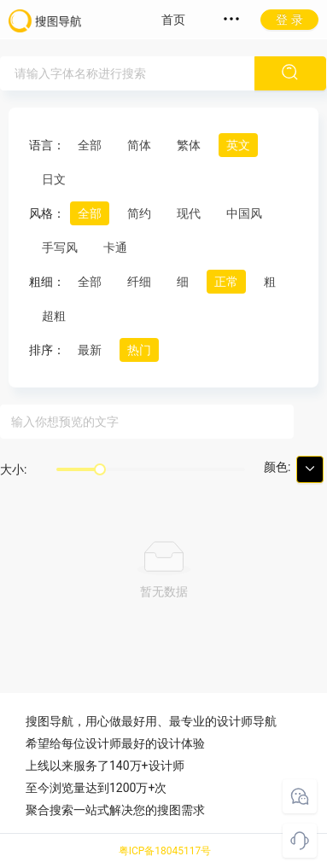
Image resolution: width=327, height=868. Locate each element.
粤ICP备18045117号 (165, 851)
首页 (173, 20)
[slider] (100, 469)
